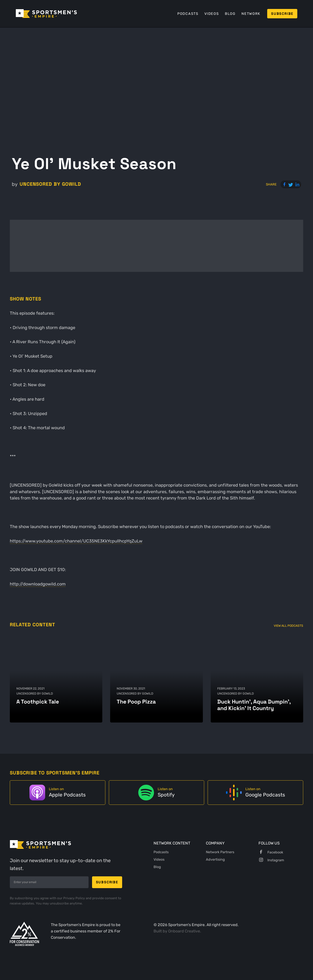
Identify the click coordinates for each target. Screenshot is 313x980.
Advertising (215, 859)
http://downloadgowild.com (38, 584)
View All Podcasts (288, 626)
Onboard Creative (184, 931)
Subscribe (282, 14)
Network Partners (220, 852)
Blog (230, 14)
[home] (46, 14)
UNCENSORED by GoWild (50, 184)
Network (251, 14)
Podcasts (188, 14)
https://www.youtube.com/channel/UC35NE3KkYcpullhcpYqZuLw (76, 541)
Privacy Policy (74, 898)
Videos (212, 14)
